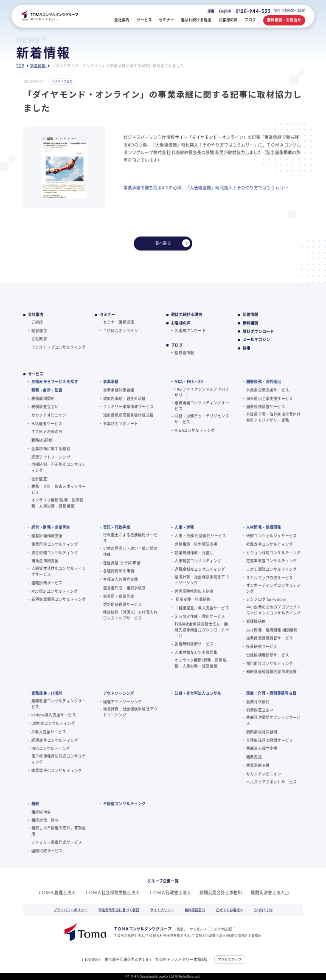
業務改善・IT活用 (47, 693)
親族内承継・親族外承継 (125, 398)
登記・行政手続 (117, 527)
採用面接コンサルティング (270, 663)
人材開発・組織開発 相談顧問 (272, 630)
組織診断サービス (47, 583)
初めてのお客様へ (230, 910)
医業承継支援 (258, 765)
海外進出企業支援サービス (270, 398)
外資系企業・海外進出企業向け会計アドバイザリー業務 (273, 417)
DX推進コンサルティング (53, 723)
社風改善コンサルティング (270, 544)
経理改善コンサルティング (55, 740)
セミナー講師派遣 (119, 322)
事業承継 (111, 382)
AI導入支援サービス (49, 732)
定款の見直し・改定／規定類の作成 (130, 551)
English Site (263, 910)
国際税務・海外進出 (264, 382)
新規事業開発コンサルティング (59, 599)
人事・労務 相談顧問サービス (200, 536)
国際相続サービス (47, 851)
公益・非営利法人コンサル (198, 693)
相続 (35, 804)
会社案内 (36, 315)
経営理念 (39, 331)
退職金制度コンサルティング (200, 569)
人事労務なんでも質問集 (196, 652)
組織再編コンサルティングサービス (202, 406)
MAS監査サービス (47, 424)
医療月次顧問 (258, 702)
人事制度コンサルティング (198, 561)
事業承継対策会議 (119, 390)
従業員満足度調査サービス (270, 638)
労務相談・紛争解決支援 (196, 544)
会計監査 (39, 479)
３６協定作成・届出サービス (200, 616)
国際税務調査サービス (266, 407)
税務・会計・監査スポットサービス (59, 489)
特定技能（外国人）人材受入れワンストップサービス (130, 615)
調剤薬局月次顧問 (262, 732)
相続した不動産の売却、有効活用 (59, 831)
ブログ (177, 345)
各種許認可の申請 (119, 571)
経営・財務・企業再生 (51, 527)
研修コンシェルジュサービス (271, 536)
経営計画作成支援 (47, 536)
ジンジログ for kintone (266, 599)
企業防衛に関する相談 (51, 449)
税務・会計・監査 (47, 390)
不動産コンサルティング (125, 804)
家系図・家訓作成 (119, 596)
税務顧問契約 (43, 398)
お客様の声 (181, 323)
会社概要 (39, 339)
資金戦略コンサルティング (55, 553)
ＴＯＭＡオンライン (121, 331)
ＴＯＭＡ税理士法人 (56, 893)
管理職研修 (256, 621)
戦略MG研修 (42, 440)
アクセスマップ (230, 959)
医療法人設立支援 (262, 748)
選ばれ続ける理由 (187, 315)
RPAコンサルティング (51, 748)
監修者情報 (184, 353)
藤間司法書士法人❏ (270, 893)
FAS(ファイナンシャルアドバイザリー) (202, 392)
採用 (211, 11)
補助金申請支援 (45, 561)
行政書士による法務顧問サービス (130, 538)
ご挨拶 (37, 322)
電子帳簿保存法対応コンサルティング (59, 759)
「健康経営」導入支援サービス (202, 608)
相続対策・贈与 (45, 820)
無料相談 (251, 323)
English (225, 11)
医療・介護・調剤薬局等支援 (271, 693)
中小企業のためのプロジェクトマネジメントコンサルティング (273, 610)
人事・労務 (184, 527)
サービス (36, 374)
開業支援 (254, 757)
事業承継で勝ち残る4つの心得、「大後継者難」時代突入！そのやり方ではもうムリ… (206, 188)
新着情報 (251, 315)
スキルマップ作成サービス (270, 578)
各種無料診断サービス (194, 644)
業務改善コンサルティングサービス (59, 704)
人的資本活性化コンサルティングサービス (59, 571)
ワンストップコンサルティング (59, 347)
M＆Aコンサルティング (195, 430)
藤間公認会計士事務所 (221, 893)
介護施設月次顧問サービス (270, 740)
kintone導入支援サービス (54, 715)
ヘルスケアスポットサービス (271, 782)
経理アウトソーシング (51, 457)
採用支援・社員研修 (193, 599)
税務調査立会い (45, 407)
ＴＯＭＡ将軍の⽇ (47, 432)
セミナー (108, 315)
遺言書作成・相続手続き (125, 588)
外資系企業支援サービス (268, 390)
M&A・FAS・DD (188, 382)
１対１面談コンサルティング (271, 569)
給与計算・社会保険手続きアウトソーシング (202, 580)
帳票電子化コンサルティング (57, 770)
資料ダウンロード (258, 332)
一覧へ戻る (171, 243)
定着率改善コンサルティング (271, 561)
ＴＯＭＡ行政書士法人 (170, 893)
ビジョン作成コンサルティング (273, 553)
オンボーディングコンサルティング (273, 588)
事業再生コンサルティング (55, 544)
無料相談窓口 (195, 910)
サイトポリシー (162, 910)
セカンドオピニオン (49, 415)
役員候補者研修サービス (268, 655)
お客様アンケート (190, 331)
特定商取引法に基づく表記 (119, 910)
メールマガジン (256, 340)
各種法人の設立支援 (121, 579)
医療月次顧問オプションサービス (273, 720)
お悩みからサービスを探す (55, 382)
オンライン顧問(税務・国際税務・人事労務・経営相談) (57, 503)
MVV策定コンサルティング (55, 591)
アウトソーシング (119, 693)
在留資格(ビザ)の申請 (122, 563)
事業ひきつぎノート (121, 424)
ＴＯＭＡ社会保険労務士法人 (112, 893)
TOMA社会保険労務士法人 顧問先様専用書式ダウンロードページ (202, 630)
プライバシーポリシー (70, 910)
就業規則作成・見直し (194, 553)
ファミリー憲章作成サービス (128, 407)
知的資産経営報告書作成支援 (128, 415)
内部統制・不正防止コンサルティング (59, 467)
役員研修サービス (262, 646)
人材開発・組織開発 (264, 527)
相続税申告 (41, 812)
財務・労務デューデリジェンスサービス (202, 419)
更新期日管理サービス (123, 604)
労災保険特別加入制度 (194, 591)
